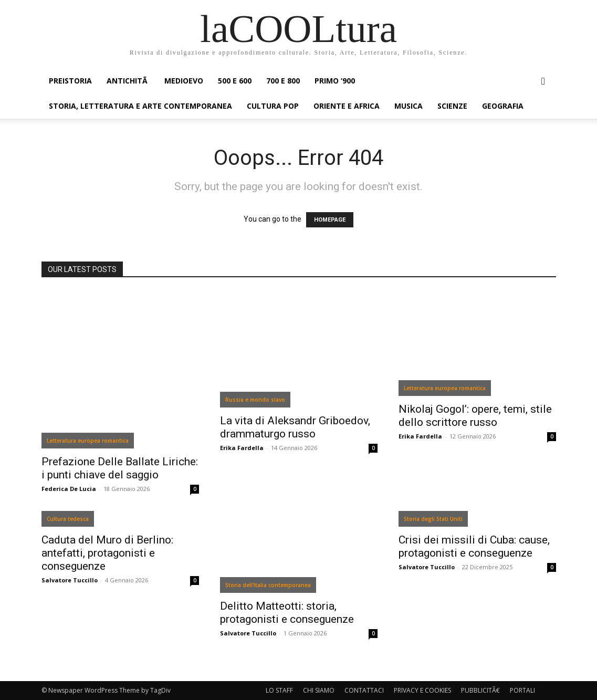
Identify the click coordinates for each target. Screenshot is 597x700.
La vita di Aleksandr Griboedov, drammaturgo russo (295, 427)
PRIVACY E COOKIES (422, 690)
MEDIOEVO (184, 81)
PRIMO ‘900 (335, 81)
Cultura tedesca (68, 519)
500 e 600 (235, 81)
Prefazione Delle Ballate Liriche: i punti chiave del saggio (120, 468)
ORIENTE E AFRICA (347, 106)
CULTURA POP (273, 106)
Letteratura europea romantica (88, 441)
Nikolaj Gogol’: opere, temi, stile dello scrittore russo (475, 416)
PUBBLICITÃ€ (480, 690)
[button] (543, 82)
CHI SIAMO (319, 690)
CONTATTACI (364, 690)
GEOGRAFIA (503, 106)
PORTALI (522, 690)
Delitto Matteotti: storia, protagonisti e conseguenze (287, 613)
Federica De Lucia (69, 489)
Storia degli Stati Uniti (433, 519)
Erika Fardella (242, 448)
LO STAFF (279, 690)
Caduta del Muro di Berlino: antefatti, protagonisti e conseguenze (107, 553)
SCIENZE (452, 106)
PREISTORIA (70, 81)
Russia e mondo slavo (255, 400)
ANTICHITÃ (128, 81)
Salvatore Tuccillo (70, 580)
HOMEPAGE (330, 220)
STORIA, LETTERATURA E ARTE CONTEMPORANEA (140, 106)
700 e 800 (283, 81)
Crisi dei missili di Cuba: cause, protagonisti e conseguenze (474, 546)
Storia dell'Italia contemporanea (268, 585)
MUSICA (409, 106)
